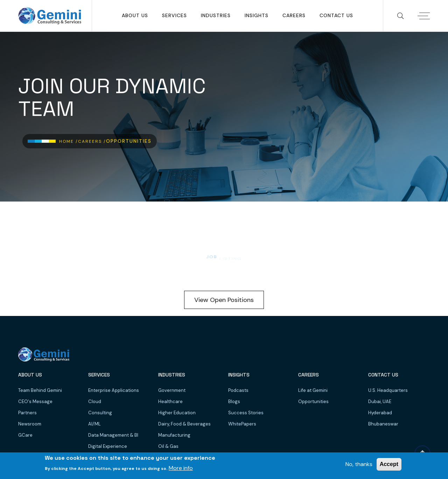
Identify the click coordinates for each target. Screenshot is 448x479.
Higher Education (177, 413)
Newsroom (30, 424)
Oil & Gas (168, 446)
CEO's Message (35, 401)
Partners (27, 413)
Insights (257, 15)
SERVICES (174, 15)
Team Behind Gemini (40, 390)
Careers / (92, 141)
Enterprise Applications (114, 390)
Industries (216, 15)
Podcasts (238, 390)
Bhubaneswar (383, 424)
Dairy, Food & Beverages (184, 424)
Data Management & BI (113, 435)
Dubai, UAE (380, 401)
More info (181, 468)
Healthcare (170, 401)
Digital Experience (108, 446)
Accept (389, 464)
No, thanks (359, 464)
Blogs (234, 401)
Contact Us (336, 15)
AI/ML (94, 424)
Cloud (95, 401)
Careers (294, 15)
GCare (25, 435)
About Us (135, 15)
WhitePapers (242, 424)
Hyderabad (380, 413)
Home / (69, 141)
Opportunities (313, 401)
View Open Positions (224, 300)
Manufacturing (174, 435)
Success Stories (246, 413)
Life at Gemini (313, 390)
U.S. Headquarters (388, 390)
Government (172, 390)
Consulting (100, 413)
